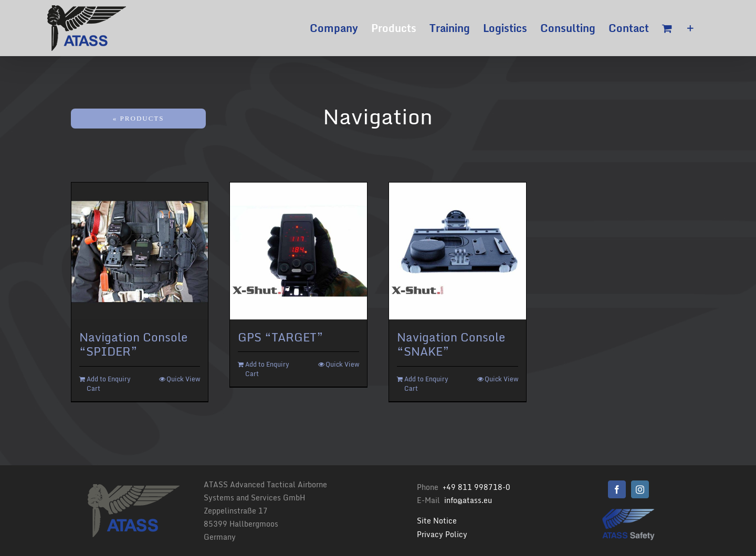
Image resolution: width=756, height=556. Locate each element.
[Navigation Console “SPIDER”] (140, 251)
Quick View (183, 379)
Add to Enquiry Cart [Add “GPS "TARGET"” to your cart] (267, 369)
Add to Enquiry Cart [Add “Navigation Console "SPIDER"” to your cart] (109, 384)
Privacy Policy (442, 534)
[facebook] (617, 489)
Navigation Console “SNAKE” (451, 344)
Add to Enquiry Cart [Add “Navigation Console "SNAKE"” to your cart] (426, 384)
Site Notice (437, 521)
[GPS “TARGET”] (298, 251)
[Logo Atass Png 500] (628, 512)
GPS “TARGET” (281, 337)
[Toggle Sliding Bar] (690, 28)
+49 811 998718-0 (476, 487)
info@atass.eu (468, 500)
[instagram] (640, 489)
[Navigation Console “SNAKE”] (458, 251)
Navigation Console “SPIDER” (133, 344)
